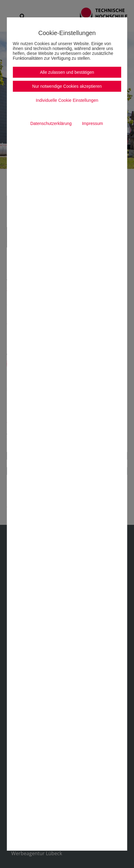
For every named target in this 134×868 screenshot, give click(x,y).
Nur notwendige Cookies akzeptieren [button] (67, 86)
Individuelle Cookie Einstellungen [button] (67, 100)
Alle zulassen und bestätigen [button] (67, 72)
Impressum (93, 123)
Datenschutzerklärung (51, 123)
